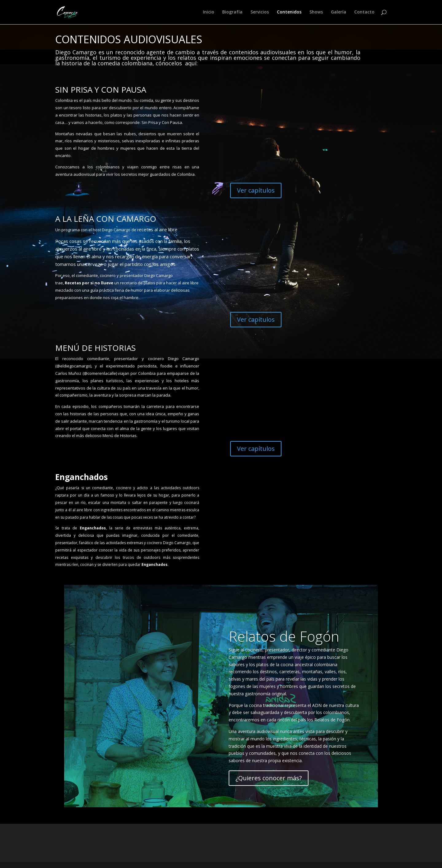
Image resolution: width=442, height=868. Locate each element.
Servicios (260, 13)
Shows (316, 13)
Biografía (232, 13)
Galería (339, 13)
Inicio (209, 13)
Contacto (364, 13)
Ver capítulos (256, 190)
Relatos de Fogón (284, 636)
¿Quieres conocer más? (269, 778)
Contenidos (289, 13)
